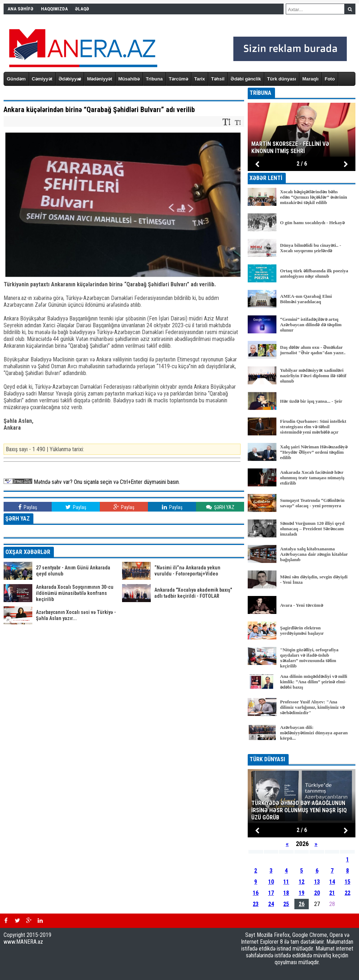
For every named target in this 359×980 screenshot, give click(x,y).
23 (256, 904)
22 (348, 893)
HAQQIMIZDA (54, 9)
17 (271, 893)
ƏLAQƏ (82, 9)
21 (332, 893)
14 (332, 882)
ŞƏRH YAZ (220, 507)
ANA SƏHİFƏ (20, 9)
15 (348, 882)
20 (317, 893)
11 (286, 882)
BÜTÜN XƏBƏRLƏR (302, 749)
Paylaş (28, 507)
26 (302, 904)
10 (271, 882)
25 (286, 904)
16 (256, 893)
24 (271, 904)
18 (286, 893)
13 (317, 882)
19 (302, 893)
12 (302, 882)
